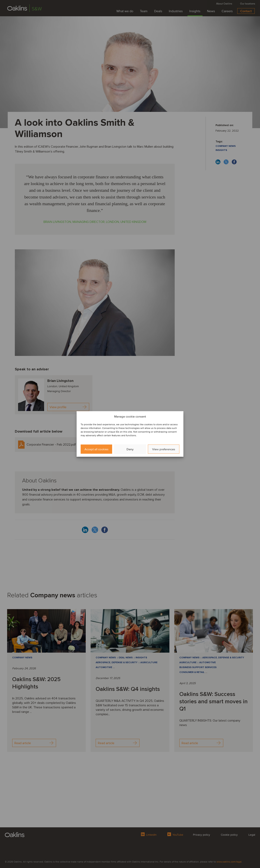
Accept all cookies (96, 449)
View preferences (164, 449)
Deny (130, 449)
